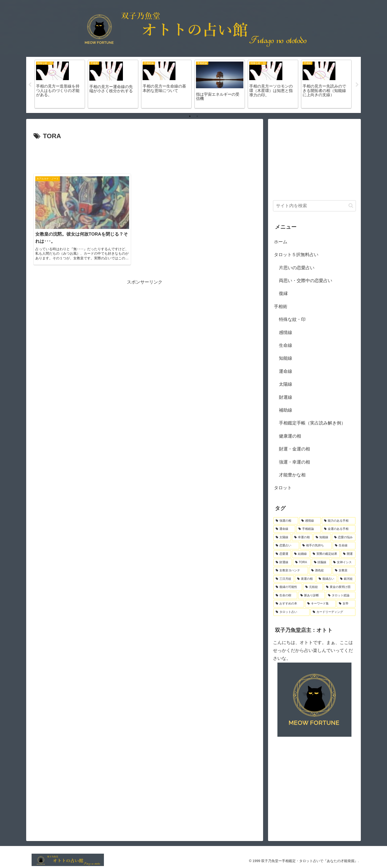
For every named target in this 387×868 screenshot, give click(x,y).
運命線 (286, 371)
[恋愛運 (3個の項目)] (282, 554)
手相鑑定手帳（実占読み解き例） (312, 423)
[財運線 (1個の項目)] (283, 562)
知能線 (286, 358)
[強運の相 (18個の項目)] (286, 521)
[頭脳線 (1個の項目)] (321, 562)
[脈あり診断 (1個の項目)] (311, 596)
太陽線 (286, 384)
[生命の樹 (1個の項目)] (285, 596)
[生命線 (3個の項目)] (344, 546)
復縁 (283, 293)
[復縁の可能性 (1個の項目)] (288, 587)
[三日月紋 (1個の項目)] (284, 579)
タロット (283, 488)
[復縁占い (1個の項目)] (327, 579)
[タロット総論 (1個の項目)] (341, 596)
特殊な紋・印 (292, 319)
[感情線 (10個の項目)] (310, 521)
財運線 (286, 397)
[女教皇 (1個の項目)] (344, 571)
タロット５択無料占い (296, 255)
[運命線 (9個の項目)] (284, 529)
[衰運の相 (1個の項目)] (305, 579)
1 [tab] (190, 116)
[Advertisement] (145, 156)
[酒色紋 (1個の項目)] (320, 571)
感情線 (286, 333)
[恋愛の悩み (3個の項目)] (344, 537)
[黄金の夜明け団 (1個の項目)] (340, 587)
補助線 (286, 410)
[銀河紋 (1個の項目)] (347, 579)
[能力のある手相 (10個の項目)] (339, 521)
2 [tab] (197, 116)
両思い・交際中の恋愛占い (306, 281)
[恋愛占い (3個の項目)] (286, 546)
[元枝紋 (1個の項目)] (313, 587)
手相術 (281, 307)
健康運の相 (290, 436)
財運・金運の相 (294, 449)
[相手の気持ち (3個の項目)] (316, 546)
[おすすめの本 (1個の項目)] (289, 604)
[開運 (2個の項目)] (348, 554)
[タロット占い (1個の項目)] (291, 612)
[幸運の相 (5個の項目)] (302, 537)
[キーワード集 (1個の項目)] (320, 604)
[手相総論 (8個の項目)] (309, 529)
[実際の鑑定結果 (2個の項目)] (325, 554)
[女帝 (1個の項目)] (346, 604)
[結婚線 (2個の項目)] (301, 554)
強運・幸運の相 (294, 462)
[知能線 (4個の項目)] (322, 537)
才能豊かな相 (292, 475)
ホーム (281, 242)
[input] (314, 206)
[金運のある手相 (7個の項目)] (339, 529)
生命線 (286, 345)
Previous (30, 85)
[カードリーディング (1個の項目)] (333, 612)
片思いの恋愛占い (297, 268)
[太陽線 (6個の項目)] (282, 537)
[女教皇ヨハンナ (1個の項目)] (291, 571)
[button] (351, 206)
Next (357, 85)
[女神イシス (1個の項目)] (343, 562)
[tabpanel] (60, 84)
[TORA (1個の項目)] (302, 562)
